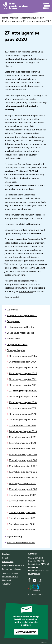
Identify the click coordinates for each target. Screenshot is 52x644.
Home (5, 18)
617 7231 (41, 561)
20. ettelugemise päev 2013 (23, 431)
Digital (44, 643)
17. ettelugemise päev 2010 (23, 449)
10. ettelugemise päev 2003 (23, 489)
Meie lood (6, 580)
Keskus (6, 554)
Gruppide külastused (17, 344)
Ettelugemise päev (12, 21)
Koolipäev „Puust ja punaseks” (22, 315)
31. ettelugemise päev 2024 (23, 362)
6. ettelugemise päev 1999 (22, 512)
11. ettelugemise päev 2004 (23, 483)
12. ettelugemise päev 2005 (23, 478)
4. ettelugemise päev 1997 (22, 524)
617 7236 (39, 558)
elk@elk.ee (33, 567)
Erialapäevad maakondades (20, 333)
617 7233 (45, 570)
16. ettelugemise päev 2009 (23, 455)
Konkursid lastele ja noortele (21, 543)
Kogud (5, 558)
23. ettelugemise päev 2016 (23, 414)
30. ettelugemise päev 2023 (23, 368)
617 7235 (45, 564)
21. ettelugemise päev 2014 (22, 426)
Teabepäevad (13, 321)
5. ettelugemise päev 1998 (22, 518)
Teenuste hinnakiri (10, 573)
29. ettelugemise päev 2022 (23, 373)
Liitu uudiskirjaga (26, 632)
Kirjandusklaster (36, 595)
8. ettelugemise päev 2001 (22, 501)
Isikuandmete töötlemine (13, 565)
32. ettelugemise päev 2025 (23, 356)
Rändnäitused (14, 339)
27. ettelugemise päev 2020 (23, 391)
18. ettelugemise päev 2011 (22, 443)
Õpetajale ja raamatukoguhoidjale (26, 18)
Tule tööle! (7, 584)
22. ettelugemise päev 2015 (23, 420)
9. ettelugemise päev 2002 (22, 495)
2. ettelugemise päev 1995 (22, 530)
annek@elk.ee (26, 292)
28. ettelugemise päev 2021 (23, 379)
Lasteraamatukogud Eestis (20, 327)
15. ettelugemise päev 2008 (23, 460)
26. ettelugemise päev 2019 (23, 397)
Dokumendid (8, 562)
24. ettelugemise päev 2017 (23, 408)
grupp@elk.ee (34, 574)
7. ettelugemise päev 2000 (22, 507)
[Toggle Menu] (46, 5)
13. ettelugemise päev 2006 (23, 472)
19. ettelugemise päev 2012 (23, 437)
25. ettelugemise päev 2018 (23, 402)
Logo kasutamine (10, 577)
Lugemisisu (13, 310)
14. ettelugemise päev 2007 (23, 466)
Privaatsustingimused (12, 569)
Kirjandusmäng (14, 537)
